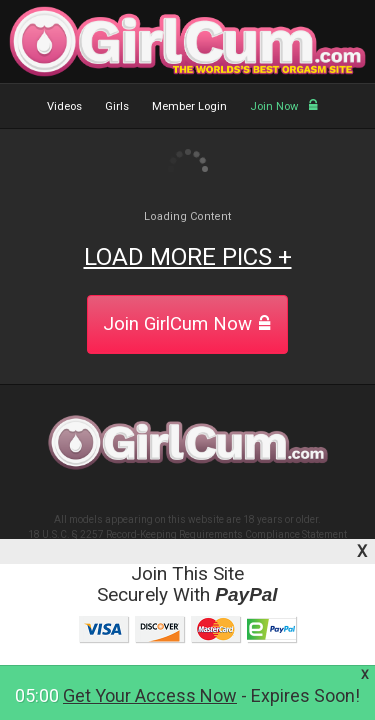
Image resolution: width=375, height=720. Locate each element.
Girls (117, 106)
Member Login (189, 106)
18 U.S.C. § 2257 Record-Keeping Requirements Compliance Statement (187, 534)
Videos (64, 106)
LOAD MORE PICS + (188, 257)
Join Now (284, 106)
